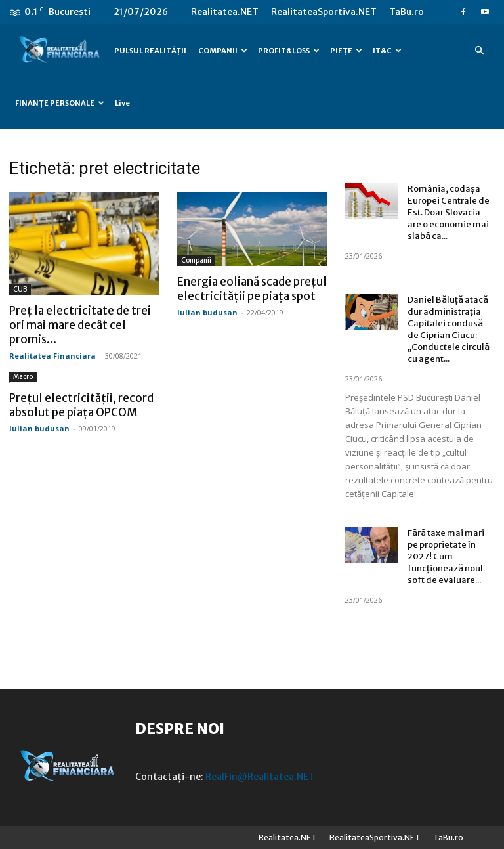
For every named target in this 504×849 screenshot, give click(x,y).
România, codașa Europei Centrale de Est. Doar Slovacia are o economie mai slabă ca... (449, 212)
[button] (479, 51)
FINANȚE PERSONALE (60, 103)
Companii (196, 260)
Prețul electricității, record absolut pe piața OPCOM (81, 405)
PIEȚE (346, 51)
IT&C (387, 51)
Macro (23, 377)
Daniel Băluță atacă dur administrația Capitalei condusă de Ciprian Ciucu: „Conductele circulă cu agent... (449, 329)
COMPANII (223, 51)
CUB (20, 289)
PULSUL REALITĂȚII (150, 51)
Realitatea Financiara (52, 356)
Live (122, 103)
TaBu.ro (407, 12)
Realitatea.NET (225, 12)
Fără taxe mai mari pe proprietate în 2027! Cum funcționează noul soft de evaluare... (446, 556)
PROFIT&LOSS (289, 51)
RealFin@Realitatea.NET (260, 777)
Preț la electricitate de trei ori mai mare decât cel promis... (80, 325)
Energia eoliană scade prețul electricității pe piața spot (252, 289)
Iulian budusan (207, 312)
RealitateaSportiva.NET (324, 12)
